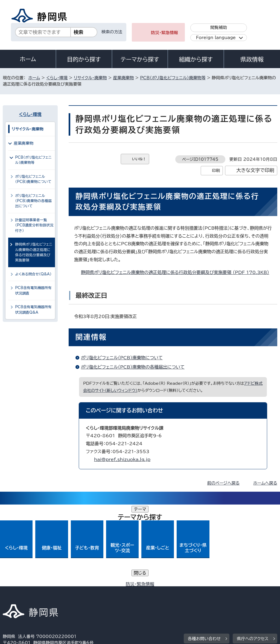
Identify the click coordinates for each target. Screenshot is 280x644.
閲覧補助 (219, 27)
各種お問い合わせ (204, 557)
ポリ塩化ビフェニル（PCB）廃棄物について (122, 358)
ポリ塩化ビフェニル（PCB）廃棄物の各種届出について (133, 367)
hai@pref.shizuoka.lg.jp (122, 459)
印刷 (216, 171)
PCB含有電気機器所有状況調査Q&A (33, 310)
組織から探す (196, 59)
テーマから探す (140, 59)
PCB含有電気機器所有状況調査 (33, 290)
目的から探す (84, 59)
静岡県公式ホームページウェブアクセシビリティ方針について (185, 591)
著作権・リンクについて (28, 591)
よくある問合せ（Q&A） (33, 274)
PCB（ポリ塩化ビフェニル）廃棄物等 (173, 78)
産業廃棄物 (124, 78)
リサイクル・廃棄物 (90, 78)
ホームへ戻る (265, 483)
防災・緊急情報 (164, 33)
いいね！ (139, 159)
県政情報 (252, 59)
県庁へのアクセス (253, 557)
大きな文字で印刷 (255, 170)
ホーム (28, 59)
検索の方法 (112, 32)
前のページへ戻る (224, 483)
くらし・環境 (57, 78)
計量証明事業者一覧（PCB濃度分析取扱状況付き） (34, 225)
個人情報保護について (90, 591)
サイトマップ (53, 597)
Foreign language (216, 38)
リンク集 (15, 597)
